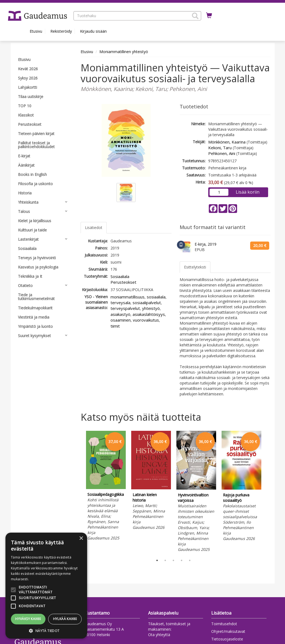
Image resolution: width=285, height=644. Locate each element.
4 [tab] (182, 560)
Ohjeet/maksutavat (228, 631)
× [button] (81, 538)
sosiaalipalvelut (147, 303)
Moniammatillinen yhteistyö (124, 52)
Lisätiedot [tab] (94, 228)
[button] (195, 16)
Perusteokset (123, 282)
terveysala (120, 303)
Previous (79, 492)
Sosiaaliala (120, 276)
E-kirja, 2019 (206, 244)
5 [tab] (190, 560)
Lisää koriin (248, 192)
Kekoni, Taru (220, 148)
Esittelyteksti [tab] (195, 267)
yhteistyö (151, 308)
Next (268, 492)
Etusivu (36, 31)
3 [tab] (173, 560)
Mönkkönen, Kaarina (227, 142)
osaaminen (121, 320)
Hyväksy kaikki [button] (28, 619)
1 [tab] (157, 560)
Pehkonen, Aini (222, 153)
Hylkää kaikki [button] (65, 619)
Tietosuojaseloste (227, 639)
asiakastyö (120, 314)
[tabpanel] (106, 486)
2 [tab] (165, 560)
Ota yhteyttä (159, 635)
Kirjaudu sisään (93, 31)
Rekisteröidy (61, 31)
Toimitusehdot (224, 624)
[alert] (46, 586)
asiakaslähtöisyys (149, 314)
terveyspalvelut (125, 308)
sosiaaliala (156, 297)
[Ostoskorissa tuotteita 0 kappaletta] (209, 16)
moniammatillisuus (128, 297)
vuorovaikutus (146, 320)
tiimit (115, 326)
